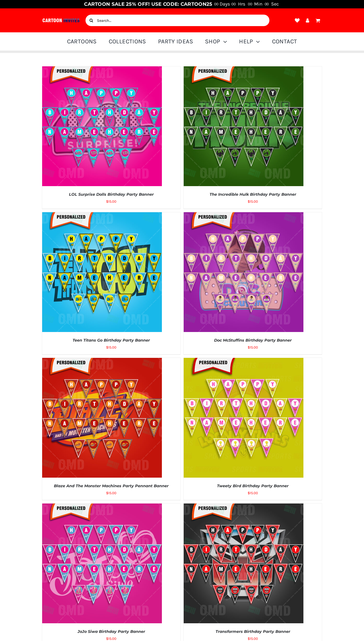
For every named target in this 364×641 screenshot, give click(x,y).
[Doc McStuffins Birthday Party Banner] (244, 216)
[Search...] (177, 20)
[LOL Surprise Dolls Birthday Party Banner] (102, 70)
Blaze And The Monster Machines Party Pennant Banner (111, 486)
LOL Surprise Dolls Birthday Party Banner (111, 194)
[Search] (91, 20)
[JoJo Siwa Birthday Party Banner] (102, 507)
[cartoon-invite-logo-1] (61, 20)
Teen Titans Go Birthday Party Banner (111, 340)
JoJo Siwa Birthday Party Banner (111, 632)
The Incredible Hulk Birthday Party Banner (253, 194)
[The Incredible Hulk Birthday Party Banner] (244, 70)
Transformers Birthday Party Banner (253, 632)
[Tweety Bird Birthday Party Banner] (244, 361)
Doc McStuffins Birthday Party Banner (253, 340)
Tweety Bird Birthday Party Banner (253, 486)
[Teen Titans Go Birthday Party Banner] (102, 216)
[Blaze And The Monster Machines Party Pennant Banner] (102, 361)
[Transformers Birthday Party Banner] (244, 507)
